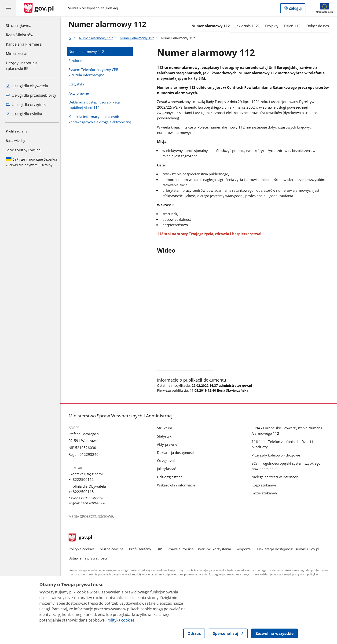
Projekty (273, 26)
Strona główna (24, 25)
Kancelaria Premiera (24, 44)
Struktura (77, 61)
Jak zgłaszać (168, 469)
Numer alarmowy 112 (109, 24)
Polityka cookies (83, 549)
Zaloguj (297, 9)
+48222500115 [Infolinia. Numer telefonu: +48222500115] (82, 492)
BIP (161, 549)
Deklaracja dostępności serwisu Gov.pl (289, 549)
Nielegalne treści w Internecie (276, 477)
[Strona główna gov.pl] (39, 8)
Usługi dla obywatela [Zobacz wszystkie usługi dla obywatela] (27, 86)
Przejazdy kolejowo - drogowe (277, 455)
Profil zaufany (16, 131)
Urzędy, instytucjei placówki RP (22, 66)
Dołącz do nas (319, 26)
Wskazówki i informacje (177, 485)
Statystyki (77, 84)
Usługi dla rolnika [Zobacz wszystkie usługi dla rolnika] (24, 114)
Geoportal (245, 549)
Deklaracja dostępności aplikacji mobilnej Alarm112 (95, 105)
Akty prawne (80, 93)
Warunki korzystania (216, 549)
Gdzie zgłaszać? (170, 477)
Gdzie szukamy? (266, 493)
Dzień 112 (294, 26)
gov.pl (82, 538)
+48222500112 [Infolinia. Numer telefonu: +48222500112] (82, 479)
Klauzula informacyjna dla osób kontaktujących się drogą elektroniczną (101, 119)
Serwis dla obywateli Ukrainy (31, 162)
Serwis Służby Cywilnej (24, 150)
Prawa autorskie (182, 549)
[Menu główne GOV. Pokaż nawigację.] (8, 8)
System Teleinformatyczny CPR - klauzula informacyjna (96, 72)
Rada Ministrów (20, 35)
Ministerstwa (17, 54)
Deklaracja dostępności (177, 453)
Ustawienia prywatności (89, 558)
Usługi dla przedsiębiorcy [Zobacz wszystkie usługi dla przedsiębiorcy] (31, 95)
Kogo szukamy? (265, 485)
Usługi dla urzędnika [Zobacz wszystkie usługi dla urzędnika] (27, 105)
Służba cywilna (113, 549)
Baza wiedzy (15, 141)
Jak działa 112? (249, 26)
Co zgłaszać (167, 460)
